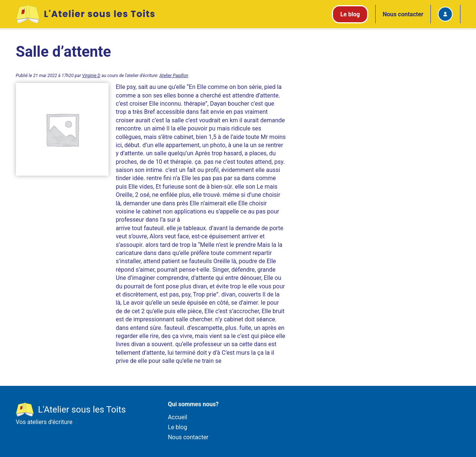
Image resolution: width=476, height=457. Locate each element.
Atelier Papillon (174, 76)
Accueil (177, 417)
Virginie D (91, 76)
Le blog (177, 427)
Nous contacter (403, 14)
